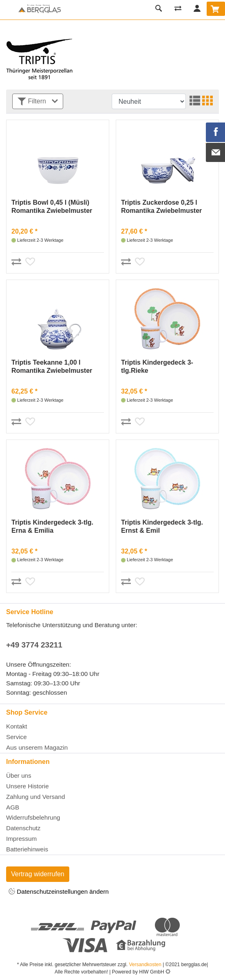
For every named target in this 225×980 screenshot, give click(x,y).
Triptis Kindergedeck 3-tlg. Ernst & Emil (162, 526)
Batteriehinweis (27, 849)
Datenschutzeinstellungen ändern (59, 892)
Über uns (19, 775)
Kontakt (17, 726)
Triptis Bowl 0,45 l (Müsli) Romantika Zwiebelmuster (52, 207)
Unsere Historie (28, 786)
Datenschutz (23, 828)
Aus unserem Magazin (37, 747)
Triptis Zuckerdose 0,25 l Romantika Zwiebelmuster (161, 207)
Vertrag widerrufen (38, 874)
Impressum (21, 839)
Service (17, 737)
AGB (13, 807)
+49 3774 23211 (34, 645)
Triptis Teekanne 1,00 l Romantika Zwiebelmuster (52, 366)
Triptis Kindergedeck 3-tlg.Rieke (157, 366)
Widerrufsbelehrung (33, 817)
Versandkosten (145, 965)
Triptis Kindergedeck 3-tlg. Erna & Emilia (52, 526)
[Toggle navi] (8, 10)
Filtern (38, 102)
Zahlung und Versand (35, 797)
